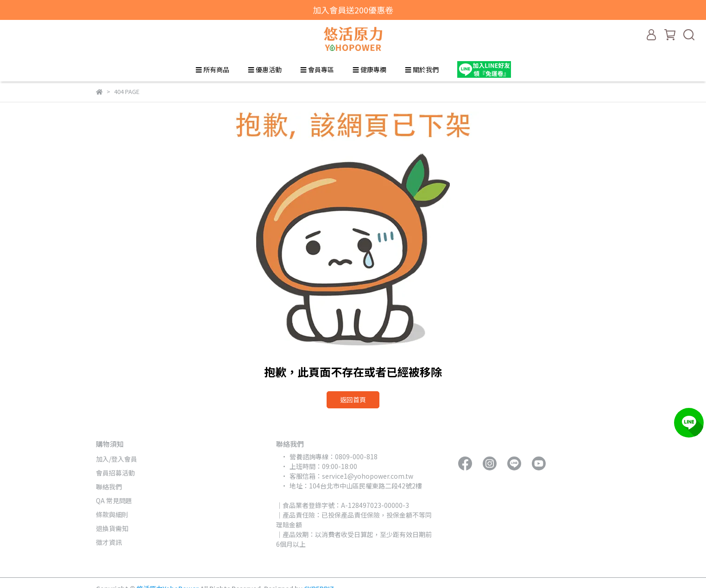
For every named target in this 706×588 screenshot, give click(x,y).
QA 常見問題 (114, 500)
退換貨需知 (112, 528)
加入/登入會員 (117, 459)
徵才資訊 (109, 542)
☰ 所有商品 (212, 69)
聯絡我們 (109, 487)
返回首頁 (353, 400)
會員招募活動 (115, 473)
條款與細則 (112, 514)
